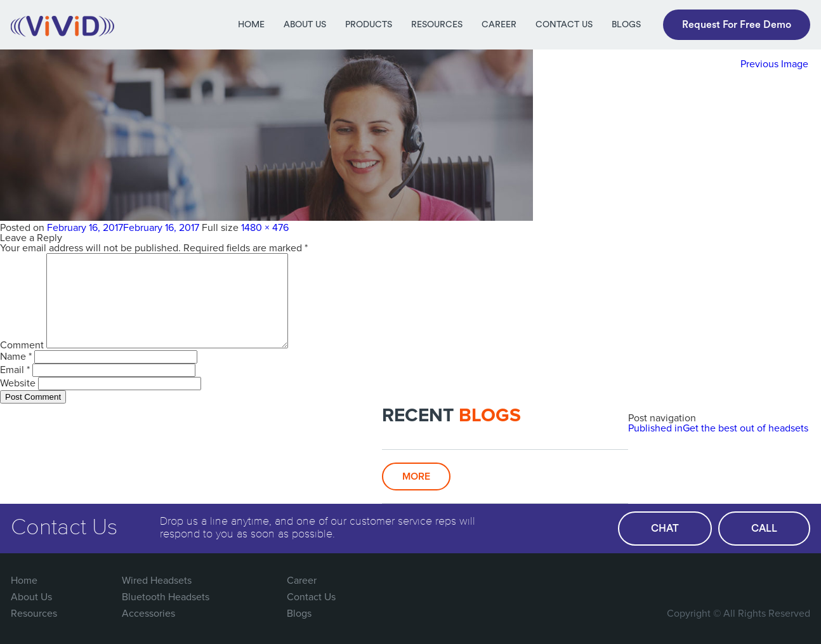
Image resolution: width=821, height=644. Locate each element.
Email (15, 370)
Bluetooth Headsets (166, 597)
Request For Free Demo (737, 25)
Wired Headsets (157, 581)
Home (251, 25)
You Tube (773, 581)
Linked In (799, 581)
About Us (305, 25)
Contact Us (564, 25)
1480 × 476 (265, 228)
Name (16, 357)
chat (665, 529)
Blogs (626, 25)
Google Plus (747, 581)
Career (499, 25)
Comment (22, 345)
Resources (437, 25)
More (416, 476)
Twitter (721, 581)
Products (369, 25)
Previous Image (774, 64)
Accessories (148, 614)
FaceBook (695, 581)
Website (18, 383)
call (764, 529)
